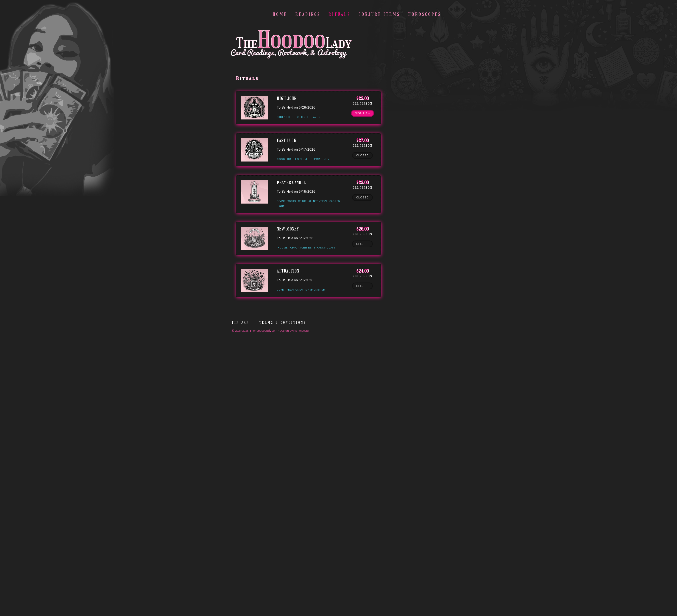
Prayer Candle (291, 183)
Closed (362, 155)
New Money (288, 229)
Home (280, 14)
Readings (308, 14)
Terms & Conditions (283, 323)
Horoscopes (425, 14)
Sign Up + (363, 113)
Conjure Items (379, 14)
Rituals (340, 14)
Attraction (288, 271)
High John (287, 98)
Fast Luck (287, 140)
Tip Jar (241, 323)
